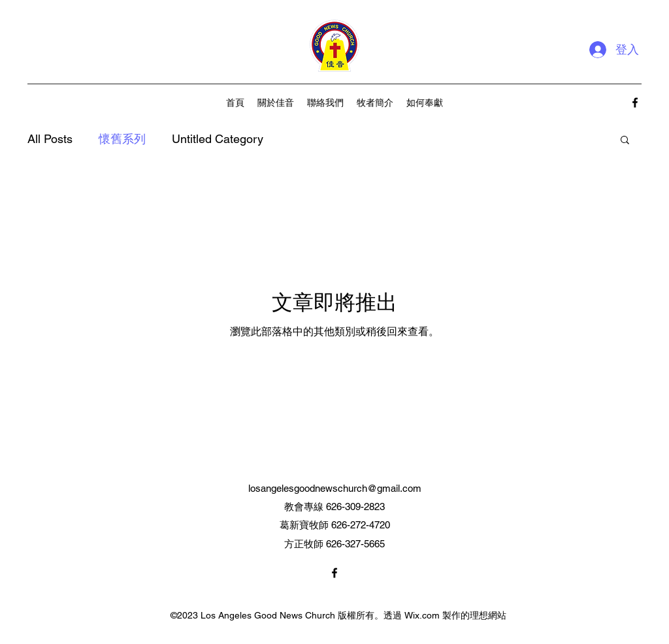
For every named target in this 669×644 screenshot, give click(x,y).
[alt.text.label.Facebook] (635, 103)
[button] (625, 141)
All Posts (50, 139)
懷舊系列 (122, 139)
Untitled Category (218, 139)
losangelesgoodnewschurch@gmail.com (335, 488)
